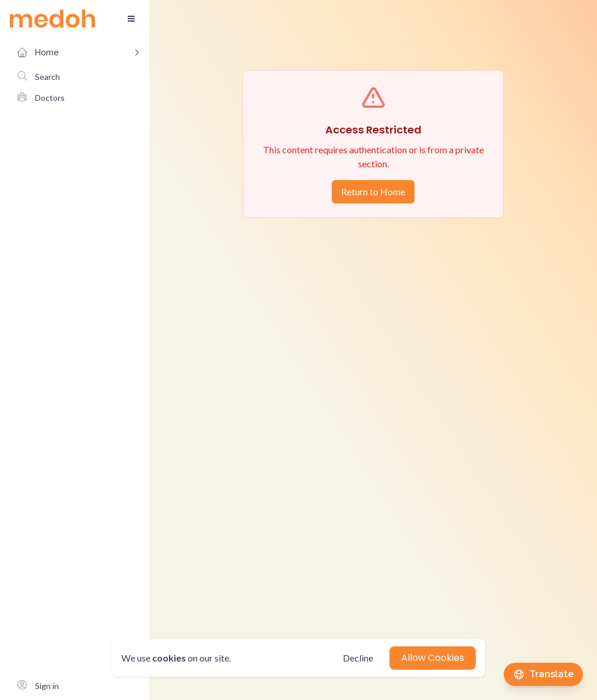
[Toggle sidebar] (131, 19)
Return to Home (373, 191)
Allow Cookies (433, 658)
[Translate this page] (543, 674)
